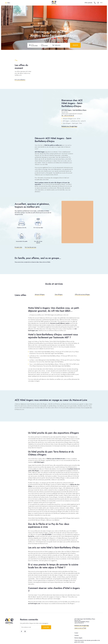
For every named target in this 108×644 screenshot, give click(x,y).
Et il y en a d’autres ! (20, 80)
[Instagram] (25, 631)
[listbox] (102, 3)
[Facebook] (21, 631)
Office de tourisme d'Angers (82, 295)
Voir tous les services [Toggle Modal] (30, 247)
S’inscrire (46, 627)
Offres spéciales (88, 3)
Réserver (75, 45)
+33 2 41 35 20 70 (79, 623)
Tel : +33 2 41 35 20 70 (68, 116)
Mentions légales (78, 638)
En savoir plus (18, 247)
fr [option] (101, 3)
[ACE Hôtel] (54, 3)
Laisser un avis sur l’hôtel (80, 628)
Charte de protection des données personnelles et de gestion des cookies (87, 641)
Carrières (77, 635)
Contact (76, 633)
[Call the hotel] (95, 3)
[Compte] (98, 3)
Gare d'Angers (59, 295)
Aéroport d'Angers (40, 295)
